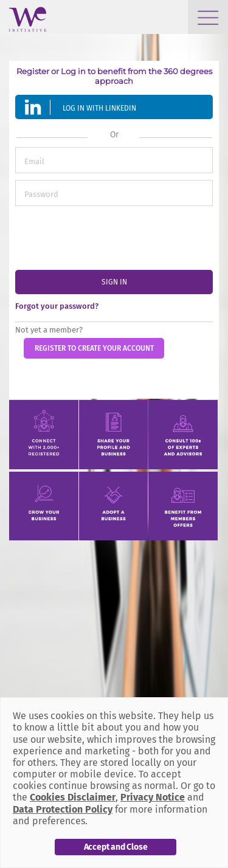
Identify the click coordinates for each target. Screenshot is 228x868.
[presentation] (108, 236)
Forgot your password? (57, 306)
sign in (114, 282)
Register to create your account (94, 348)
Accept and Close (116, 847)
